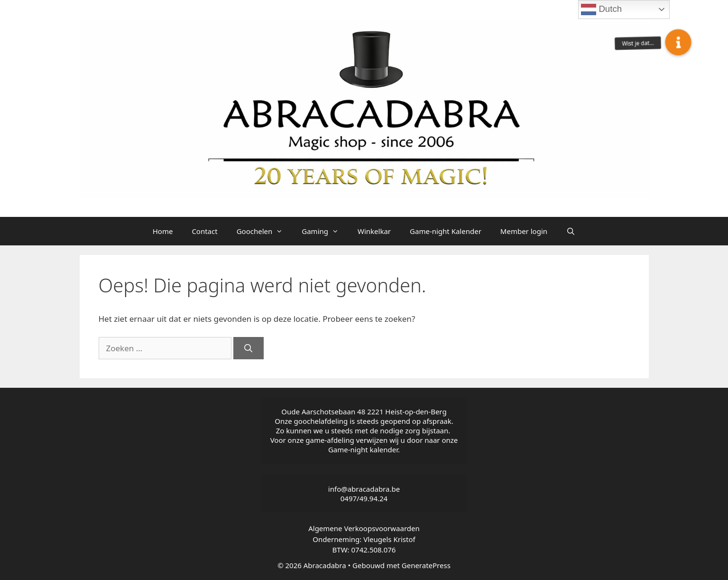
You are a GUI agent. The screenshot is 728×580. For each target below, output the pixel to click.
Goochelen (265, 231)
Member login (524, 231)
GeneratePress (426, 565)
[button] (678, 42)
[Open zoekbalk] (571, 231)
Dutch (601, 9)
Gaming (325, 231)
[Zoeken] (249, 348)
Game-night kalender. (364, 449)
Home (163, 231)
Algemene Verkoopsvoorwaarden (364, 528)
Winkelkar (374, 231)
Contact (204, 231)
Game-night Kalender (446, 231)
